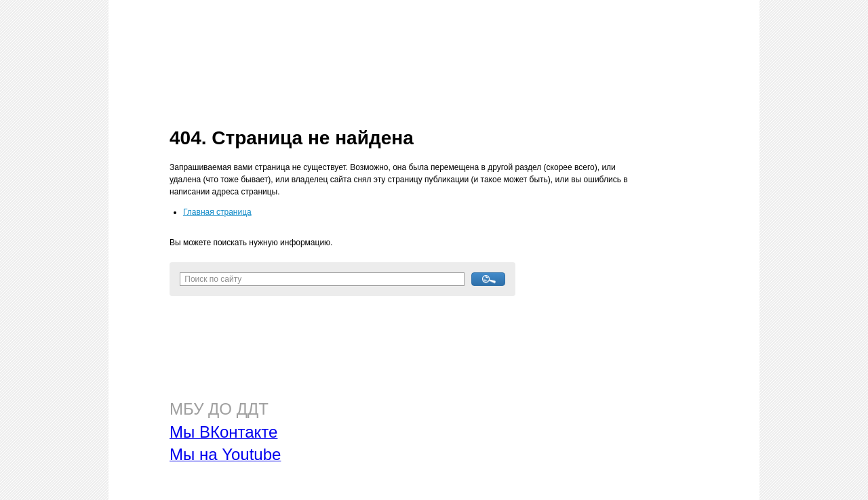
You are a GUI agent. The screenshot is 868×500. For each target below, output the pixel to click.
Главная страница (217, 212)
